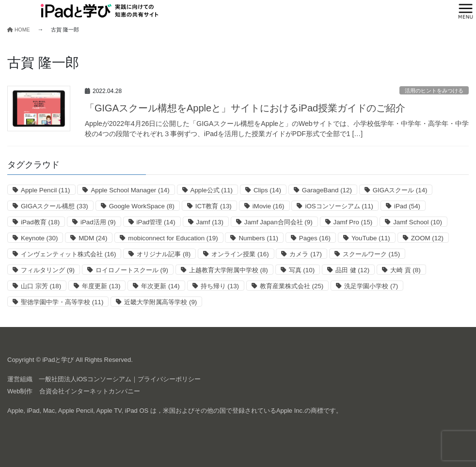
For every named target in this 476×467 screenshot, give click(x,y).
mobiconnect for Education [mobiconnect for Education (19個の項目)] (173, 238)
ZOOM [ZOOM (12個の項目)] (427, 238)
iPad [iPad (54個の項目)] (407, 206)
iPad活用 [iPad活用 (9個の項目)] (98, 222)
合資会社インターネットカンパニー (90, 391)
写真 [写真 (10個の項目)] (302, 270)
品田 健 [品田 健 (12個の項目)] (352, 270)
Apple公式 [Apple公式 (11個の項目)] (212, 190)
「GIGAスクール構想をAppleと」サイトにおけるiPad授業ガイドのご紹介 (245, 108)
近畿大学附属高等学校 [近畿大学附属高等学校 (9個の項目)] (160, 302)
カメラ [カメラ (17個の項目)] (305, 254)
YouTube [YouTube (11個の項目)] (371, 238)
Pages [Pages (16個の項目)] (315, 238)
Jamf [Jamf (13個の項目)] (210, 222)
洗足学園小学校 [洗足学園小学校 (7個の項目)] (371, 286)
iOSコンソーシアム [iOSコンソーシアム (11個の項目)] (339, 206)
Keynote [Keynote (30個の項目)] (39, 238)
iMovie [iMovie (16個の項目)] (269, 206)
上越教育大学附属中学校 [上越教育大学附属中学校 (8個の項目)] (229, 270)
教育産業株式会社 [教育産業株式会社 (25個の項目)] (292, 286)
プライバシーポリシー (169, 379)
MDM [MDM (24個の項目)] (93, 238)
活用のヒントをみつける (434, 91)
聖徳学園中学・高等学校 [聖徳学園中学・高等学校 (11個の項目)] (62, 302)
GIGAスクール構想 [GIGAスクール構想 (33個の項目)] (55, 206)
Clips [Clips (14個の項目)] (267, 190)
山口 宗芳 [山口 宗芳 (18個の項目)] (41, 286)
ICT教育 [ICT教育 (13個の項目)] (214, 206)
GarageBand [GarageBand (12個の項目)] (327, 190)
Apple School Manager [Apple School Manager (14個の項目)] (130, 190)
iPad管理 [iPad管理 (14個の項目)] (156, 222)
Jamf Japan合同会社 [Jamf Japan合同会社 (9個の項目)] (278, 222)
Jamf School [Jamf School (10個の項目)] (418, 222)
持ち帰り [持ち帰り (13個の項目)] (220, 286)
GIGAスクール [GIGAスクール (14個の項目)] (400, 190)
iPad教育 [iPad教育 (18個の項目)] (40, 222)
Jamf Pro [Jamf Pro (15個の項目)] (353, 222)
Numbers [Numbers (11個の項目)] (258, 238)
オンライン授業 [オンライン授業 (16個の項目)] (240, 254)
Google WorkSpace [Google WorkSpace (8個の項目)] (142, 206)
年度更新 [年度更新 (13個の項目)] (101, 286)
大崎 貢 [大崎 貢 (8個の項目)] (405, 270)
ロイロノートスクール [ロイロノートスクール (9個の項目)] (132, 270)
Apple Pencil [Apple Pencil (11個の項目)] (46, 190)
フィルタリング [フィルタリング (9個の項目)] (48, 270)
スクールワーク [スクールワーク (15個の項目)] (371, 254)
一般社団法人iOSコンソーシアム (85, 379)
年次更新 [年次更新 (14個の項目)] (160, 286)
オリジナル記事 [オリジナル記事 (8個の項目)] (164, 254)
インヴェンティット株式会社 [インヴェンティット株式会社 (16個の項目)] (68, 254)
